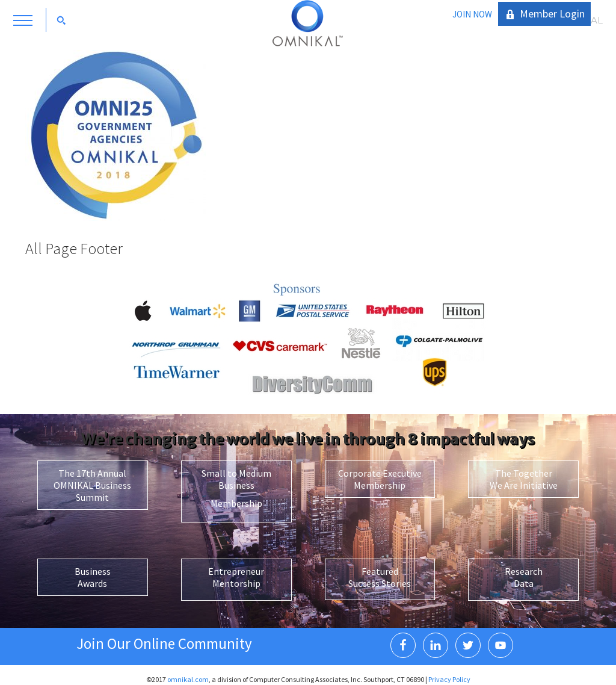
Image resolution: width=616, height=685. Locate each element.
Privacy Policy (449, 679)
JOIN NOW (472, 14)
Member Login (552, 14)
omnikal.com (188, 679)
